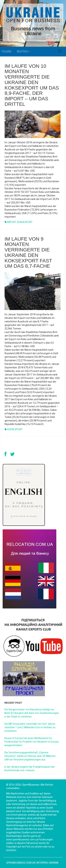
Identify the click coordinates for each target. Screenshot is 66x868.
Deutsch (24, 51)
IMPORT (12, 222)
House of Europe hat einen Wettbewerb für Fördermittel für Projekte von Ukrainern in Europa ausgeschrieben (32, 742)
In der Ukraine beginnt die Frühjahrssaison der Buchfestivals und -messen (30, 769)
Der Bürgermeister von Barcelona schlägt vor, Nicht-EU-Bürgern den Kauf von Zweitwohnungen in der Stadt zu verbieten (32, 713)
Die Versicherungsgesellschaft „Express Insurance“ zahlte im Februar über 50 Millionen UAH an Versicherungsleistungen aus (30, 756)
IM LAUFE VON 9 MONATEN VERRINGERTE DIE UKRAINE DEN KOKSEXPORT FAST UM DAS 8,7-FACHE (28, 253)
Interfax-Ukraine (48, 863)
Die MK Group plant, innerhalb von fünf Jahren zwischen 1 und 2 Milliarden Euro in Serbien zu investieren (30, 727)
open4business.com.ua (21, 863)
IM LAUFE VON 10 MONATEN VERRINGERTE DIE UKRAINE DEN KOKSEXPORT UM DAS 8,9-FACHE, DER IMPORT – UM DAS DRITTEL (32, 85)
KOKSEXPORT (25, 222)
